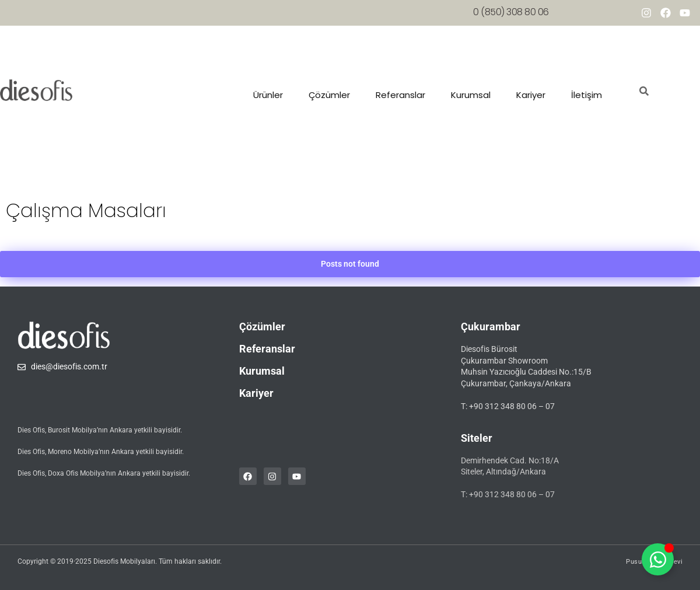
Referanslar (400, 95)
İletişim (587, 95)
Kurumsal (471, 95)
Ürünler (268, 95)
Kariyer (531, 95)
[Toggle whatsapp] (658, 559)
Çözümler (329, 95)
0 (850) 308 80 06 (511, 12)
